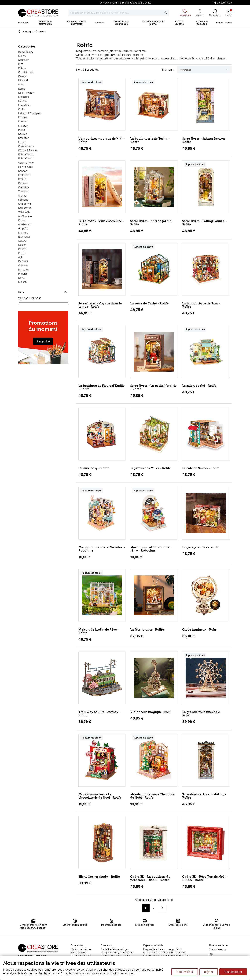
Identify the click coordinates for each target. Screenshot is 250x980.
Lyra (21, 64)
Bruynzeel (24, 237)
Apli (20, 257)
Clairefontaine (26, 146)
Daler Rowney (26, 93)
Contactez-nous (218, 949)
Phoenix (23, 274)
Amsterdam (25, 224)
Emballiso (24, 97)
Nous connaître (79, 953)
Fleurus (22, 101)
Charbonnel (25, 204)
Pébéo (22, 68)
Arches (22, 196)
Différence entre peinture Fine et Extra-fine (166, 956)
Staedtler (23, 138)
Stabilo (22, 179)
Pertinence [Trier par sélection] (205, 70)
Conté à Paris (26, 72)
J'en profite (43, 341)
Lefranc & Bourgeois (30, 113)
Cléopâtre (24, 187)
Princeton (24, 270)
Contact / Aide (222, 3)
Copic (22, 253)
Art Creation (25, 216)
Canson (23, 76)
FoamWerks (25, 105)
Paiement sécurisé (81, 956)
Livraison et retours (81, 949)
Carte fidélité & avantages (115, 949)
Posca (22, 130)
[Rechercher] (119, 13)
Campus (23, 265)
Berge (22, 89)
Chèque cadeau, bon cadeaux (117, 953)
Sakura (22, 241)
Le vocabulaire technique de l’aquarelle (164, 953)
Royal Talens (26, 52)
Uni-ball (23, 142)
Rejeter (209, 972)
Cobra (22, 220)
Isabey (22, 249)
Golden (22, 245)
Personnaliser (185, 972)
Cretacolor (24, 175)
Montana (23, 233)
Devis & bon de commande (116, 956)
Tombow (23, 191)
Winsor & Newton (28, 150)
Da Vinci (23, 261)
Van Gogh (24, 212)
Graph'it (23, 228)
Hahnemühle (25, 167)
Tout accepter (233, 972)
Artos (21, 84)
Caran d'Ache (26, 163)
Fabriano (23, 200)
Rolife (21, 278)
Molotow (23, 126)
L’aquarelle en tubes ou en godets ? (163, 949)
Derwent (23, 183)
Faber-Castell (26, 154)
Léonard (23, 80)
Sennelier (24, 60)
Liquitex (23, 117)
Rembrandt (24, 208)
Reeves (23, 134)
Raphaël (23, 171)
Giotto (22, 109)
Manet (22, 56)
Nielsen (22, 282)
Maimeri (23, 121)
